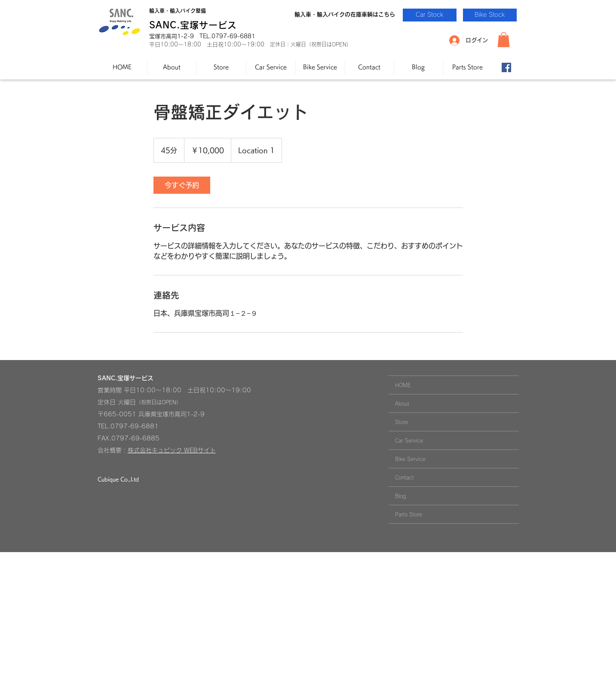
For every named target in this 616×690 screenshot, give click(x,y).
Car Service (409, 440)
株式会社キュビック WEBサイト (172, 450)
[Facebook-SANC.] (506, 67)
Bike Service (410, 459)
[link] (182, 185)
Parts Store (409, 514)
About (402, 403)
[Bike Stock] (490, 15)
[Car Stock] (430, 15)
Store (401, 422)
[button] (504, 40)
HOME (403, 385)
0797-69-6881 (135, 426)
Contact (405, 477)
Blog (400, 496)
